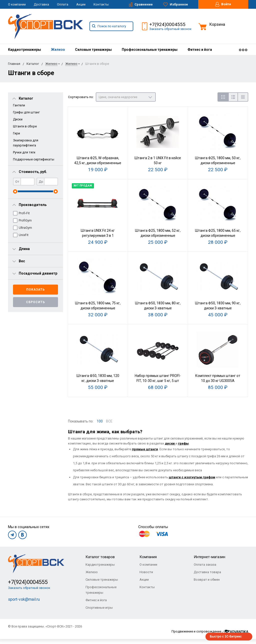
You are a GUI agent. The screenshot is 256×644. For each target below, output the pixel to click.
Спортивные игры (99, 608)
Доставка (41, 4)
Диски (18, 119)
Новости (146, 572)
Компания (148, 557)
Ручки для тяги (24, 152)
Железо (58, 50)
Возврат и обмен (207, 580)
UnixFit (24, 235)
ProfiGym (25, 220)
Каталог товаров (100, 557)
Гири (16, 133)
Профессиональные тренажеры (150, 50)
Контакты (101, 4)
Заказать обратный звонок (170, 29)
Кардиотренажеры (24, 50)
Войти (223, 4)
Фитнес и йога (200, 50)
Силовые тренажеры (93, 50)
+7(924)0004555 (167, 24)
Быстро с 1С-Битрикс (226, 636)
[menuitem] (24, 50)
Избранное (176, 5)
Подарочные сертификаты (34, 159)
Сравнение (141, 5)
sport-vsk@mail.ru (24, 599)
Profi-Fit (24, 213)
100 (100, 421)
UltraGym (25, 228)
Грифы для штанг (26, 112)
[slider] (15, 191)
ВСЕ (109, 421)
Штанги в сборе (25, 126)
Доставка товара (207, 572)
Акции (81, 4)
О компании (17, 4)
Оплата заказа (205, 565)
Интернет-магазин (209, 557)
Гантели (19, 105)
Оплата (63, 4)
